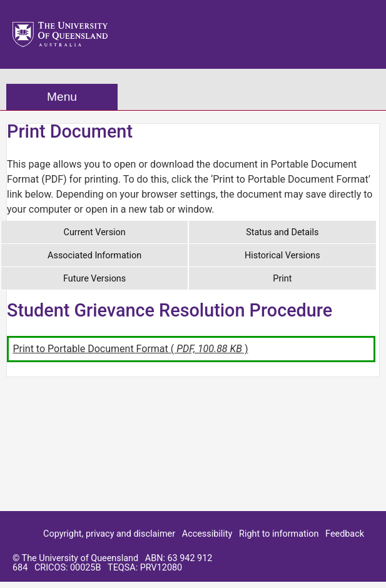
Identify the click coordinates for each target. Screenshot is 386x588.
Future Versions (94, 279)
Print (282, 279)
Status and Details (282, 232)
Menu (62, 97)
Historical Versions (282, 256)
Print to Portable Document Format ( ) (130, 349)
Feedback (345, 534)
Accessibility (207, 534)
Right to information (279, 534)
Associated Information (94, 256)
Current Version (95, 232)
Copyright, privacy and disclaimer (109, 534)
